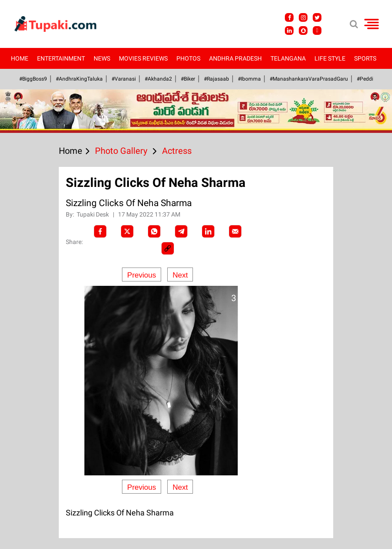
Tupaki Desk (93, 214)
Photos (188, 58)
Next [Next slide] (180, 275)
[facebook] (100, 231)
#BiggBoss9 (33, 79)
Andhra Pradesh (235, 58)
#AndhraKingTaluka (79, 79)
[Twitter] (127, 231)
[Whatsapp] (154, 231)
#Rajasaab (216, 79)
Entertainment (61, 58)
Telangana (288, 58)
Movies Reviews (143, 58)
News (102, 58)
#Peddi (365, 79)
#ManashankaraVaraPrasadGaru (309, 79)
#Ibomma (249, 79)
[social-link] (168, 248)
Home (20, 58)
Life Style (330, 58)
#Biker (188, 79)
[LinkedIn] (208, 231)
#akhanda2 (158, 79)
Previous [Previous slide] (142, 275)
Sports (365, 58)
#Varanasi (124, 79)
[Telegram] (181, 231)
